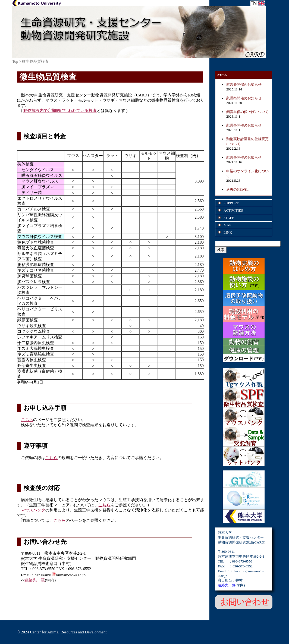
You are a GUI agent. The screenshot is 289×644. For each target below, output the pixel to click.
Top (15, 62)
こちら (27, 420)
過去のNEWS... (238, 189)
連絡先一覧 (35, 580)
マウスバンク (33, 510)
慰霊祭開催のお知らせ (244, 85)
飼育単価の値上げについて (247, 112)
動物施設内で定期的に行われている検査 (60, 111)
